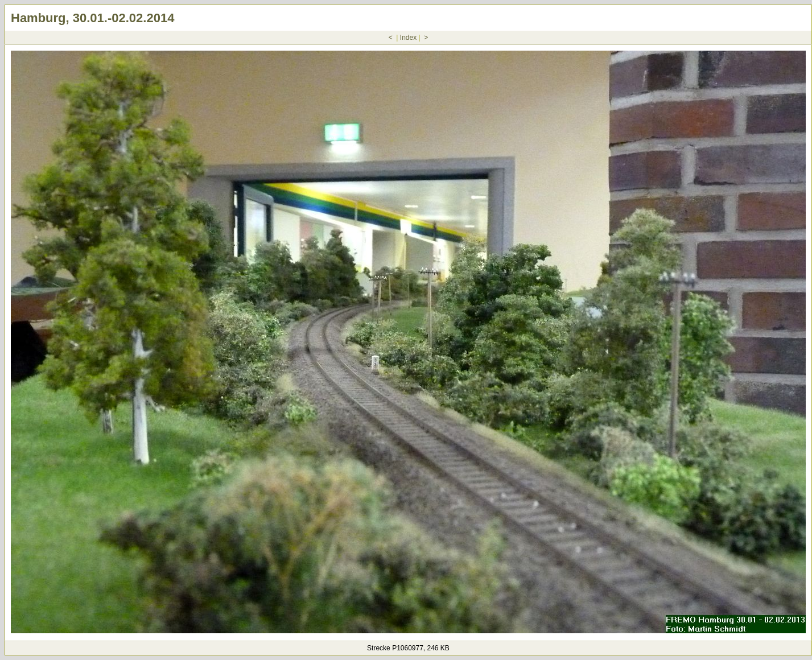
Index (408, 38)
